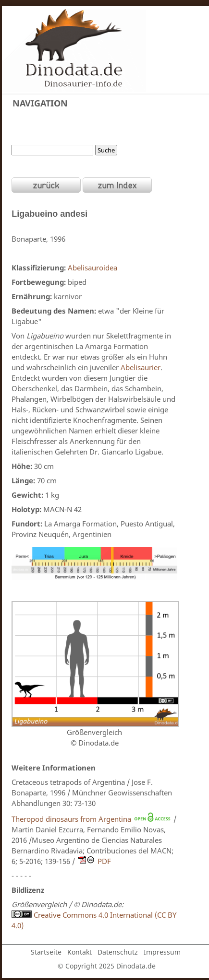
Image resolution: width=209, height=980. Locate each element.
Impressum (162, 952)
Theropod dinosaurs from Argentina (71, 819)
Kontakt (80, 952)
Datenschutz (118, 952)
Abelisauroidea (92, 268)
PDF (104, 861)
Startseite (46, 952)
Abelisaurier (141, 367)
